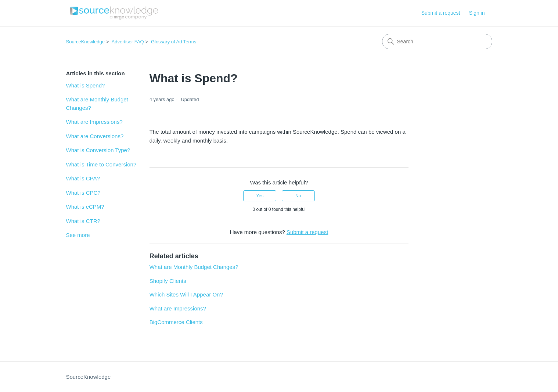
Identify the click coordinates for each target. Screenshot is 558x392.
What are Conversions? (95, 136)
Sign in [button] (477, 13)
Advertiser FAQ (128, 42)
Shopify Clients (168, 281)
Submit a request (441, 13)
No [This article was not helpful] (298, 196)
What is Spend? (86, 85)
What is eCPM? (85, 207)
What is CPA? (83, 178)
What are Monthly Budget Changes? (97, 104)
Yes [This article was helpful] (260, 196)
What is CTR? (83, 221)
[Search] (437, 42)
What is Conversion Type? (98, 150)
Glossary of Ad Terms (174, 42)
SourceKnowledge (86, 42)
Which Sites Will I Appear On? (186, 294)
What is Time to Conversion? (101, 164)
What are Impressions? (94, 122)
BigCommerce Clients (176, 322)
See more (78, 235)
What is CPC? (83, 193)
